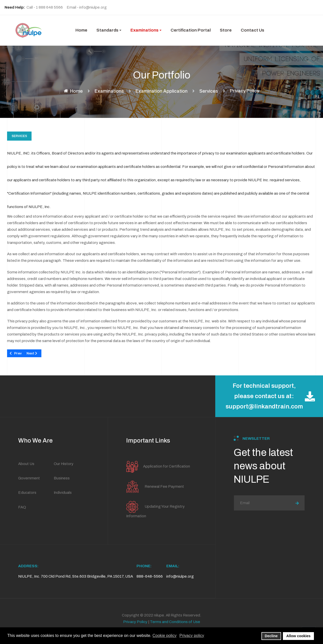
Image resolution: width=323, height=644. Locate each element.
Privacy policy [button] (192, 636)
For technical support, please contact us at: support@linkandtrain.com (270, 396)
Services (19, 136)
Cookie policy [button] (164, 636)
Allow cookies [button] (299, 636)
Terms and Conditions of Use (175, 622)
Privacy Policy (135, 622)
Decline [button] (271, 636)
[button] (109, 30)
